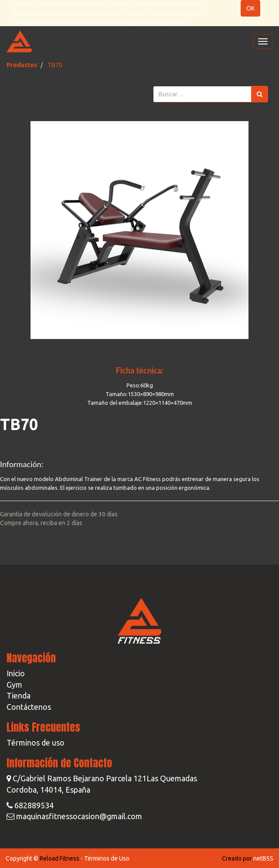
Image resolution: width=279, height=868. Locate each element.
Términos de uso (36, 743)
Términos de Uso (107, 858)
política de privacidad (41, 13)
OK (250, 8)
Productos (22, 65)
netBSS (263, 858)
